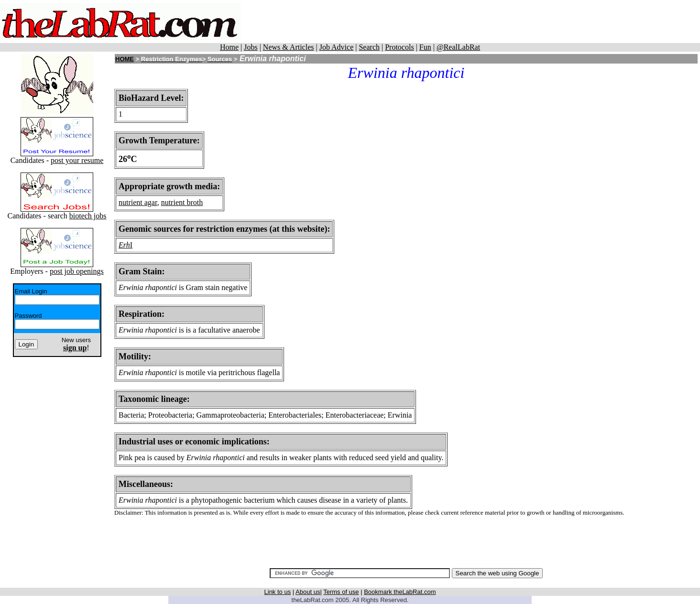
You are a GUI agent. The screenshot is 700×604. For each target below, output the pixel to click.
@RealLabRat (458, 47)
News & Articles (289, 47)
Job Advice (337, 47)
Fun (425, 47)
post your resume (77, 160)
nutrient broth (182, 202)
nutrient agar (138, 202)
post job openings (77, 271)
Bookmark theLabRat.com (400, 592)
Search (369, 47)
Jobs (251, 47)
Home (229, 47)
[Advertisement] (486, 22)
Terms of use (341, 592)
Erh (124, 245)
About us (308, 592)
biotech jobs (88, 216)
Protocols (399, 47)
